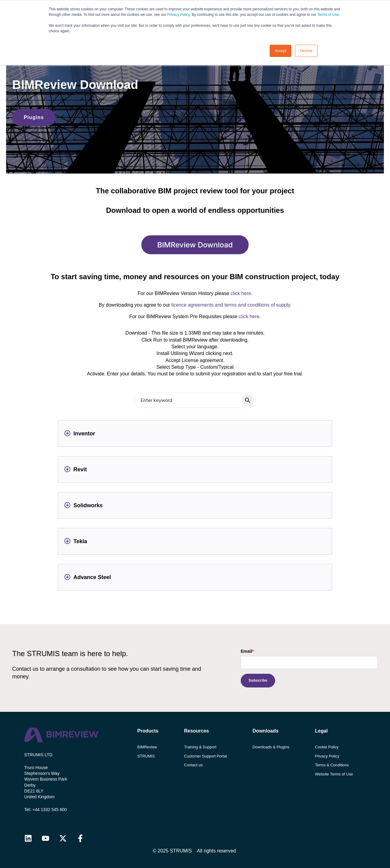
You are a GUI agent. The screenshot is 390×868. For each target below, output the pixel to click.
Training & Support (200, 747)
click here (241, 293)
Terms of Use (328, 15)
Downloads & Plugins (271, 747)
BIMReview (147, 747)
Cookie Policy (327, 747)
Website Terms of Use (334, 774)
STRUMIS (146, 756)
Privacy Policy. (179, 15)
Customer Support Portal (206, 756)
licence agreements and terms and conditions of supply (230, 305)
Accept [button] (280, 51)
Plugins (34, 117)
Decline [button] (306, 51)
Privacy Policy (327, 756)
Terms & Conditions (332, 765)
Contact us (193, 765)
